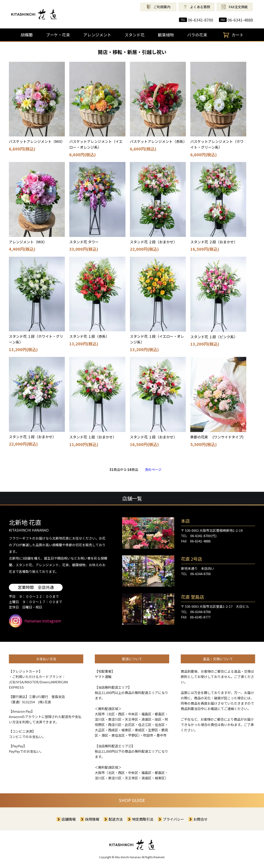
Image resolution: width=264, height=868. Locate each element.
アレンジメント (97, 35)
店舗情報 (69, 819)
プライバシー (173, 819)
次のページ (153, 469)
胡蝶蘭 (27, 35)
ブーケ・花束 (58, 35)
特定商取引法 (143, 819)
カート (232, 35)
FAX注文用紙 (235, 7)
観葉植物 (166, 35)
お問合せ (200, 819)
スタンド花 (135, 35)
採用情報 (92, 819)
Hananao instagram (35, 621)
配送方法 (116, 819)
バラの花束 (197, 35)
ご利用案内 (158, 7)
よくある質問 (197, 7)
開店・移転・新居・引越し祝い (132, 52)
